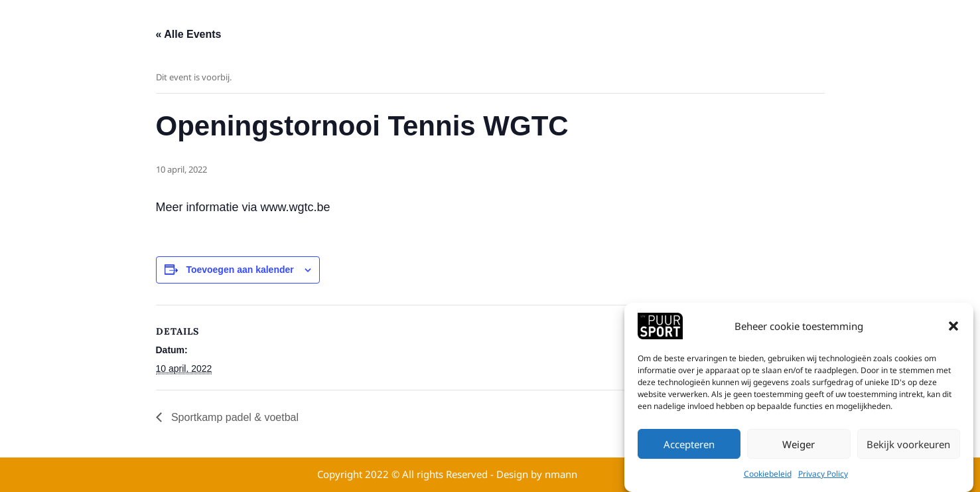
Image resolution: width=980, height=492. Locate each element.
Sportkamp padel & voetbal (234, 417)
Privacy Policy (823, 475)
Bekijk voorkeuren (908, 446)
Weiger (799, 446)
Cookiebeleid (768, 475)
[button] (953, 327)
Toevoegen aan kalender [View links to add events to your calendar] (240, 270)
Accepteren (689, 446)
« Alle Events (189, 34)
